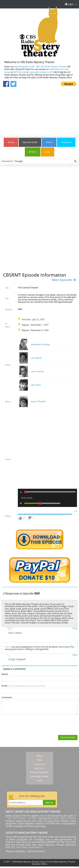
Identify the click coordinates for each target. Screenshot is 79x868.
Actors (49, 142)
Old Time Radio (16, 818)
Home (11, 142)
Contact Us (39, 764)
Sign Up (49, 803)
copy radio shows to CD (41, 72)
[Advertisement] (40, 111)
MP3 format (20, 72)
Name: (5, 674)
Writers (33, 152)
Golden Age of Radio (64, 818)
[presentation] (27, 725)
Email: (23, 686)
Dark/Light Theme (39, 776)
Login (69, 4)
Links (47, 152)
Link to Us (39, 768)
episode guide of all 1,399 (41, 67)
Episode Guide (30, 142)
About (39, 756)
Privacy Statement (39, 772)
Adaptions (66, 142)
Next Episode (64, 280)
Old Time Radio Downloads (26, 847)
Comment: (7, 697)
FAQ (39, 760)
